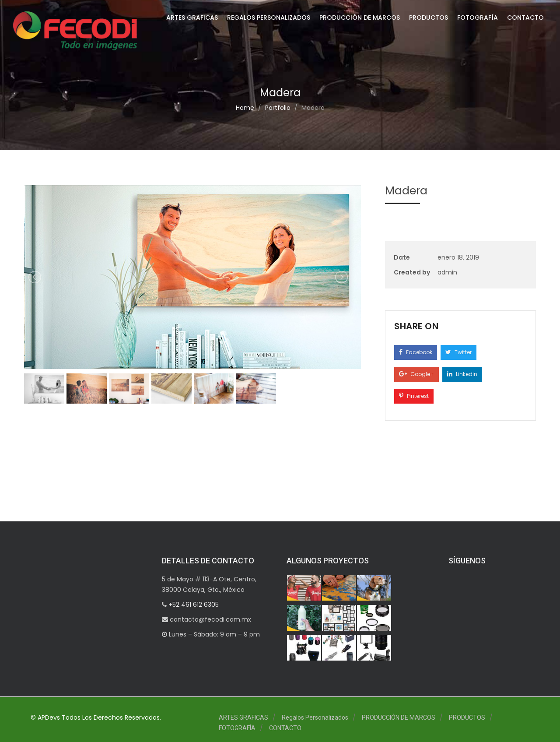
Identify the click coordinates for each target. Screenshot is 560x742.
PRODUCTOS (429, 18)
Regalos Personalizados (269, 18)
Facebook (416, 352)
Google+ (416, 374)
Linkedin (462, 374)
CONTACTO (525, 18)
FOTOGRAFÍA (478, 18)
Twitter (458, 352)
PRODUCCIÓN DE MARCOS (360, 18)
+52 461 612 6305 (193, 605)
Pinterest (414, 396)
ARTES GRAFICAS (192, 18)
